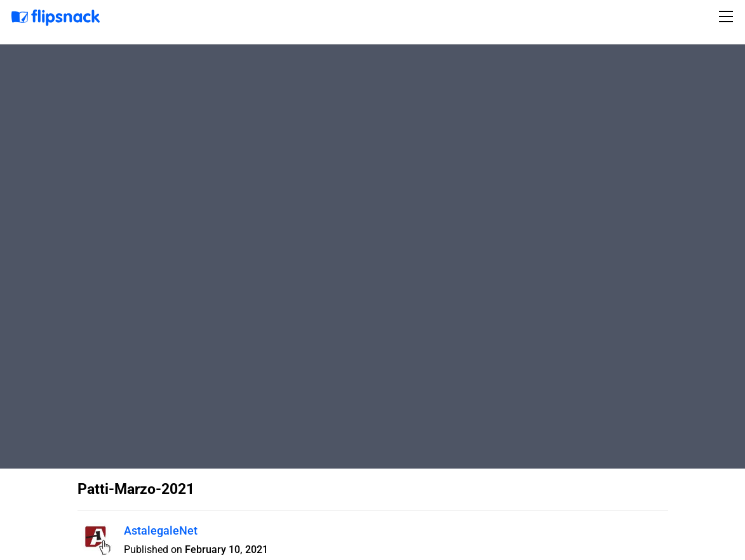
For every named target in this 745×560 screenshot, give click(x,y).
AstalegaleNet (161, 530)
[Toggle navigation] (728, 17)
